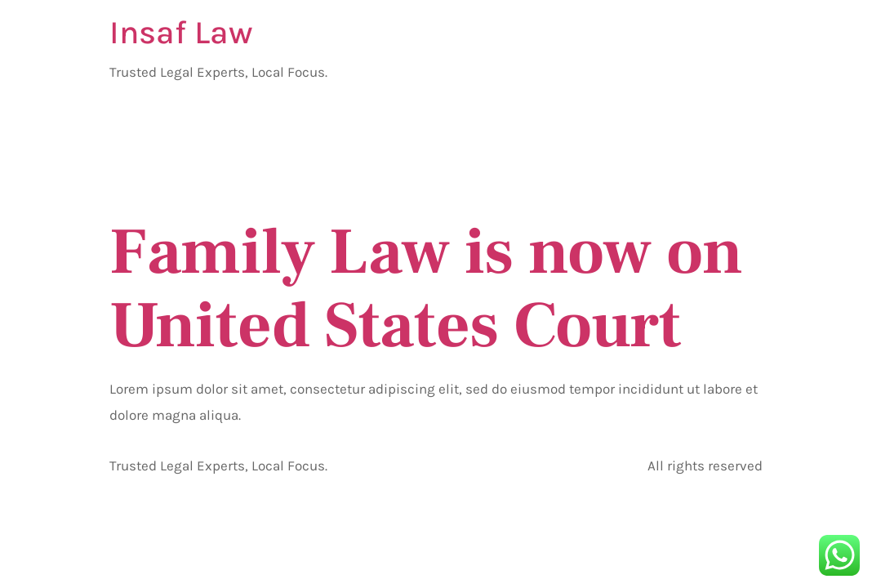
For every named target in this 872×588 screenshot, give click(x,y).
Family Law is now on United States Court (426, 289)
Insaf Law (181, 32)
